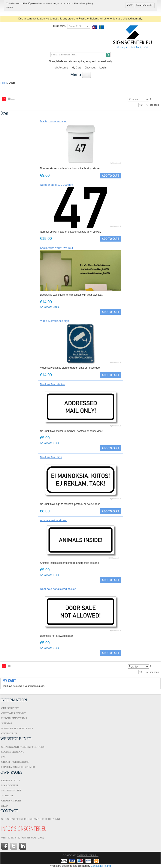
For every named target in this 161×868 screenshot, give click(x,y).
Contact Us (9, 733)
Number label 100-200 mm (57, 185)
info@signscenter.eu (24, 828)
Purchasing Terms (14, 718)
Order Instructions (15, 762)
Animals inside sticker (53, 520)
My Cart (76, 68)
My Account (61, 68)
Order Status (11, 780)
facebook (5, 846)
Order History (11, 801)
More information (145, 5)
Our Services (10, 708)
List (11, 99)
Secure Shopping (13, 752)
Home (4, 83)
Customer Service (14, 713)
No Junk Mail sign (51, 457)
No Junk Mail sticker (52, 384)
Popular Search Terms (17, 729)
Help (4, 806)
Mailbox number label (53, 121)
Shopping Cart (11, 791)
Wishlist (7, 795)
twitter (14, 846)
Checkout (90, 68)
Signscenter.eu (88, 855)
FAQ (4, 757)
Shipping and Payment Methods (23, 747)
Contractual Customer (18, 767)
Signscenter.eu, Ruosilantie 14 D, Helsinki (31, 819)
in (23, 846)
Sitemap (7, 723)
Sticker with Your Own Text (57, 248)
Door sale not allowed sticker (58, 589)
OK (131, 5)
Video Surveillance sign (54, 321)
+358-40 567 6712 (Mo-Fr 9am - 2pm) (23, 838)
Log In (103, 68)
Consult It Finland (101, 866)
